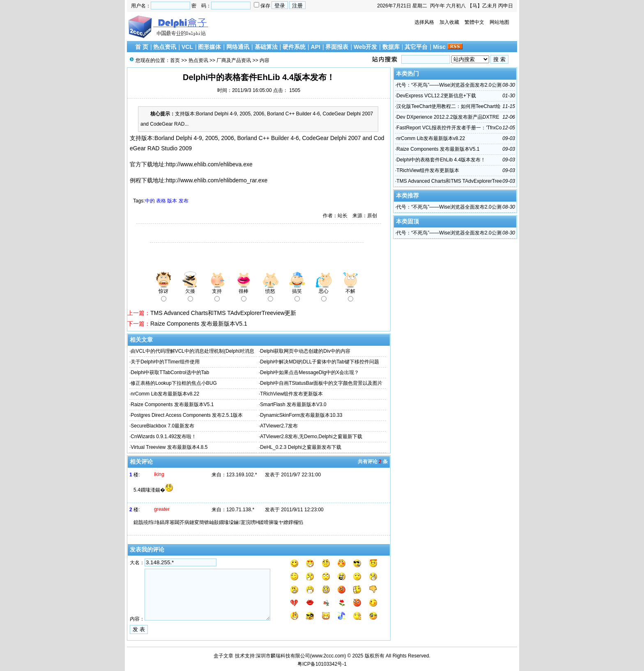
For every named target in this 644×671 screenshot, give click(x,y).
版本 (172, 201)
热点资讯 (165, 47)
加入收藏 (449, 22)
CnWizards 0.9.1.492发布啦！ (163, 437)
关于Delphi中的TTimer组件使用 (165, 362)
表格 (161, 201)
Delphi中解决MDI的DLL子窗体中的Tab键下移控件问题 (319, 362)
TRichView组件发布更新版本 (291, 394)
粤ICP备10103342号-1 (322, 664)
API (316, 47)
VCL (187, 47)
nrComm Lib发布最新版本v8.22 (165, 394)
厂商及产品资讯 (234, 60)
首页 (175, 60)
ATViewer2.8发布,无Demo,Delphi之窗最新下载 (311, 437)
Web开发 (365, 47)
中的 (150, 201)
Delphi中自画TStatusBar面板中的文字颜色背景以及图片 (321, 383)
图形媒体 (209, 47)
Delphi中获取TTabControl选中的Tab (170, 372)
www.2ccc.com (328, 656)
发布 (184, 201)
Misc (439, 47)
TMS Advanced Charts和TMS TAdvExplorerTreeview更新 (223, 313)
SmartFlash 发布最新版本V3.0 (293, 404)
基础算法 (266, 47)
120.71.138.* (240, 510)
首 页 (142, 47)
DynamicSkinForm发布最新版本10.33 (301, 415)
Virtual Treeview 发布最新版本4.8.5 (169, 447)
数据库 (391, 47)
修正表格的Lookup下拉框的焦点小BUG (174, 383)
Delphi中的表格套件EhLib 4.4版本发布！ (441, 160)
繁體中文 (474, 22)
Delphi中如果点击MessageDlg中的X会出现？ (309, 372)
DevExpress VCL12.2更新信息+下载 (436, 96)
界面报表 (337, 47)
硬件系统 (294, 47)
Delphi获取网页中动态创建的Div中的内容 (305, 351)
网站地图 (499, 22)
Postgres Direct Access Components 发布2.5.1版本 (187, 415)
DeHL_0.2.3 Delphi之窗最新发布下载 (300, 447)
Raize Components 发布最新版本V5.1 (199, 324)
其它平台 (416, 47)
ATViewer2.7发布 (279, 426)
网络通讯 (238, 47)
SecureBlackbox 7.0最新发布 (162, 426)
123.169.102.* (242, 475)
